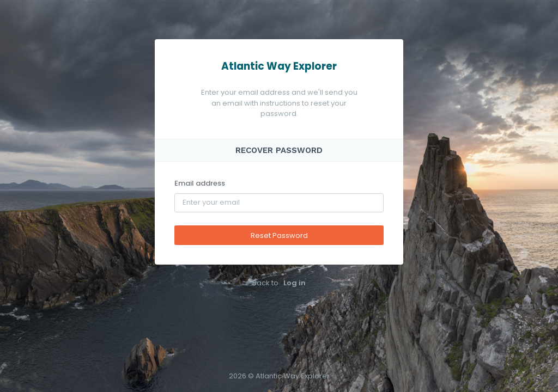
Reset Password (279, 235)
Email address (200, 183)
